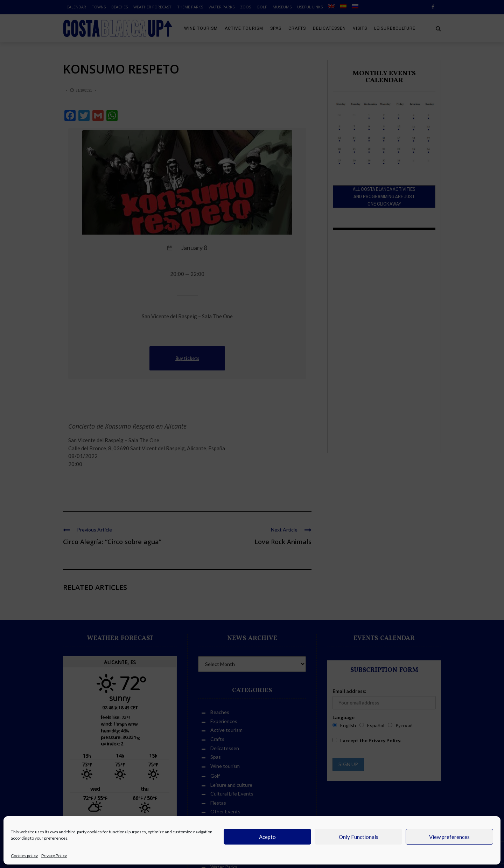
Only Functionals (359, 837)
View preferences (449, 837)
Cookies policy (24, 856)
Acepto (267, 837)
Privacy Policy (54, 856)
